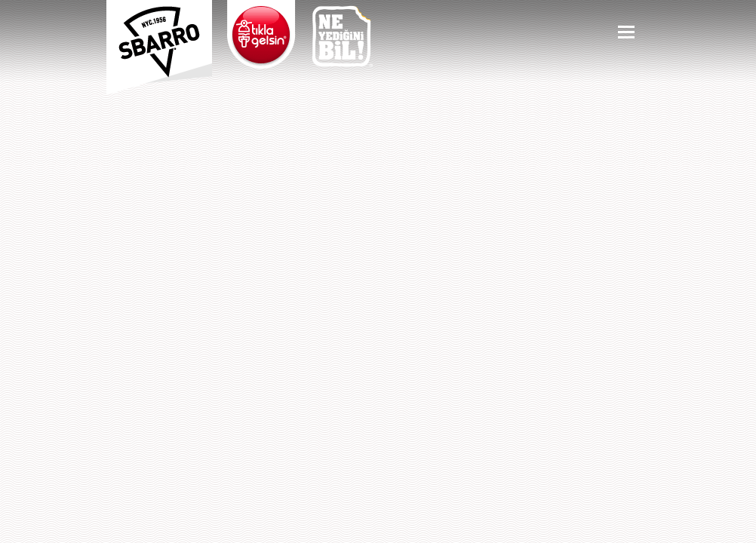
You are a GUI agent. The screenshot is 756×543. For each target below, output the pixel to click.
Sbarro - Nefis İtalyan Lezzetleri (159, 42)
